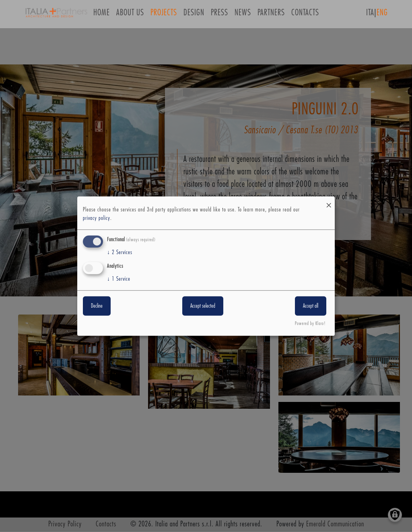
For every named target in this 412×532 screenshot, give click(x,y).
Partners (271, 16)
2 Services (120, 253)
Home (102, 16)
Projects (164, 16)
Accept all (311, 306)
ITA (370, 16)
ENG (382, 16)
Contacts (305, 16)
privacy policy (97, 218)
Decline (97, 306)
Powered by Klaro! (310, 324)
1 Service (119, 279)
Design (194, 16)
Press (219, 16)
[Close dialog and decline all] (329, 201)
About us (130, 16)
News (243, 16)
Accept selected (203, 306)
